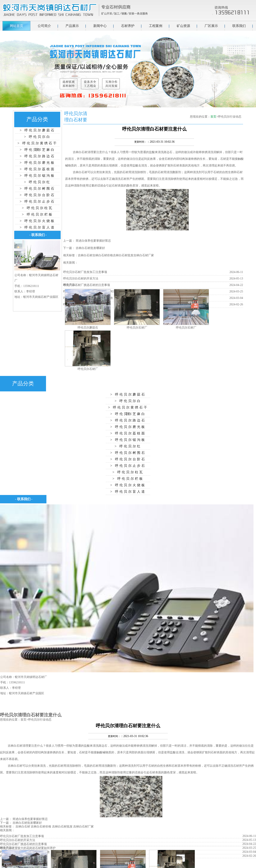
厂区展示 (211, 26)
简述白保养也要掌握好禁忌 (93, 241)
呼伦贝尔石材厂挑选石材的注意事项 (87, 285)
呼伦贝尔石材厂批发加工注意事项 (85, 272)
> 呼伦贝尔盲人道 (37, 227)
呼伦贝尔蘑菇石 (88, 328)
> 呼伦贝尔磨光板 (37, 163)
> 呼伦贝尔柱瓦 (37, 208)
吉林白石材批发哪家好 (90, 248)
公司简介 (44, 26)
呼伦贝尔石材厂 (137, 328)
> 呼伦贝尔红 (37, 182)
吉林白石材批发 (123, 255)
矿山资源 (183, 26)
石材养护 (128, 26)
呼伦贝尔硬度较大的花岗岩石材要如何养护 (28, 848)
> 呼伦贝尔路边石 (37, 156)
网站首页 (17, 26)
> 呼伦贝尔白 (37, 137)
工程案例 (156, 26)
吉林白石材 (80, 152)
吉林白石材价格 (103, 255)
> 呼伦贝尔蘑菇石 (37, 130)
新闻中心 (100, 26)
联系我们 (239, 26)
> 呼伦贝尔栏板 (37, 214)
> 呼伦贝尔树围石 (37, 188)
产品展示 (72, 26)
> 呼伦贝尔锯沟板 (37, 176)
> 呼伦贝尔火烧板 (37, 221)
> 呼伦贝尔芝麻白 (37, 150)
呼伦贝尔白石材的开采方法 (81, 279)
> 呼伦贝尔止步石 (37, 201)
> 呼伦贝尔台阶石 (37, 195)
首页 (213, 117)
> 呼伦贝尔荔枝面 (37, 169)
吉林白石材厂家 (144, 255)
